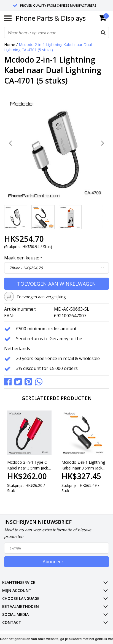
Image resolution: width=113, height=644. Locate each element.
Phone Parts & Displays (51, 18)
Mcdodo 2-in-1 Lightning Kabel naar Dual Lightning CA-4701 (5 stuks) (48, 47)
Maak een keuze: (23, 258)
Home (10, 45)
